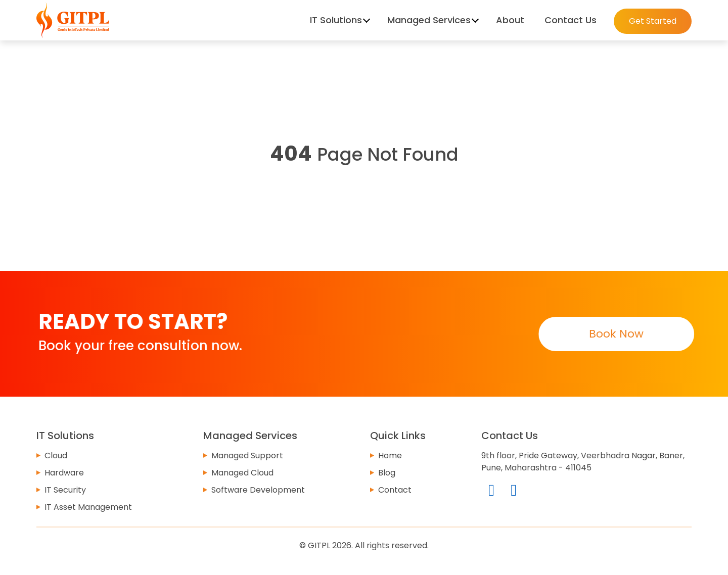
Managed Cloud (242, 473)
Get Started (653, 21)
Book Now (616, 334)
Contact (395, 490)
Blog (387, 473)
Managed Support (247, 456)
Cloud (56, 456)
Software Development (258, 490)
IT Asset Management (88, 507)
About (510, 20)
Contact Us (571, 20)
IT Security (65, 490)
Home (390, 456)
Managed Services (429, 20)
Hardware (64, 473)
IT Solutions (336, 20)
